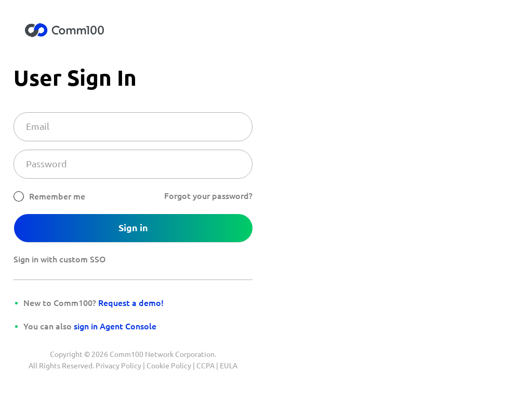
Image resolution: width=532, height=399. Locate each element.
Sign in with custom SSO (60, 259)
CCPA (205, 366)
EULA (229, 366)
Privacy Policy (118, 366)
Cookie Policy (169, 366)
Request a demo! (131, 303)
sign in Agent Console (115, 326)
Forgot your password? (208, 196)
